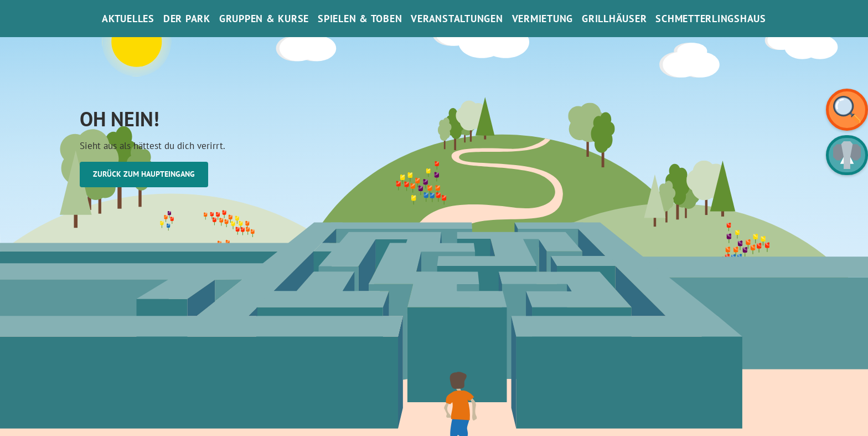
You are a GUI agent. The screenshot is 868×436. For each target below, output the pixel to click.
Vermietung (543, 19)
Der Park (187, 19)
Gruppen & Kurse (264, 19)
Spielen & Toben (360, 19)
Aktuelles (128, 19)
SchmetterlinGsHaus (711, 19)
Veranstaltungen (457, 19)
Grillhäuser (614, 19)
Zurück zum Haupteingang (144, 174)
